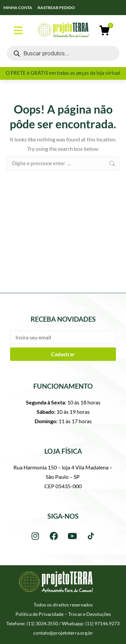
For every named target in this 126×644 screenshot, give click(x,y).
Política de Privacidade (39, 614)
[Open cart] (104, 30)
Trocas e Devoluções (90, 614)
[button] (18, 30)
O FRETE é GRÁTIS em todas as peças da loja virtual (63, 73)
